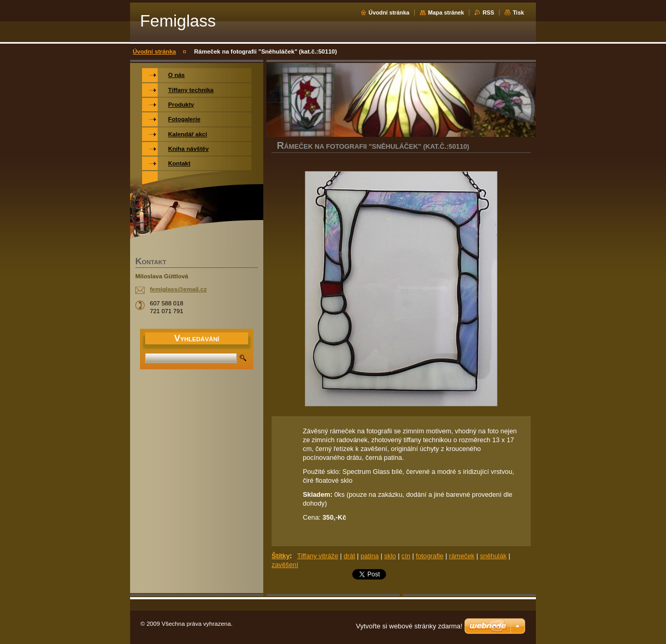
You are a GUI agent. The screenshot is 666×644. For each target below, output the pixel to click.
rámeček (462, 556)
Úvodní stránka (389, 12)
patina (370, 556)
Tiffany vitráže (318, 556)
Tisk (518, 12)
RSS (488, 12)
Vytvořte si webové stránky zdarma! (409, 626)
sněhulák (493, 556)
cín (406, 556)
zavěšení (285, 565)
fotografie (430, 556)
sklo (390, 556)
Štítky (281, 556)
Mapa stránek (446, 12)
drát (349, 556)
